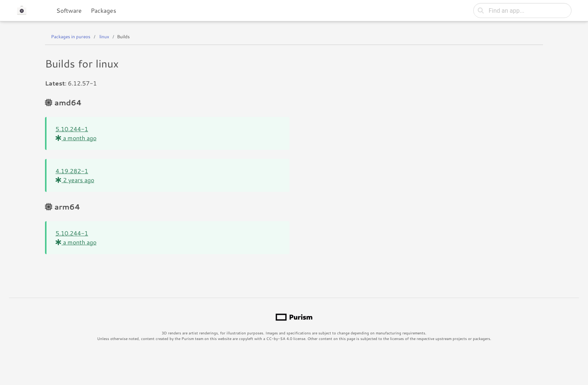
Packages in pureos (71, 37)
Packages (103, 10)
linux (104, 37)
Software (69, 10)
